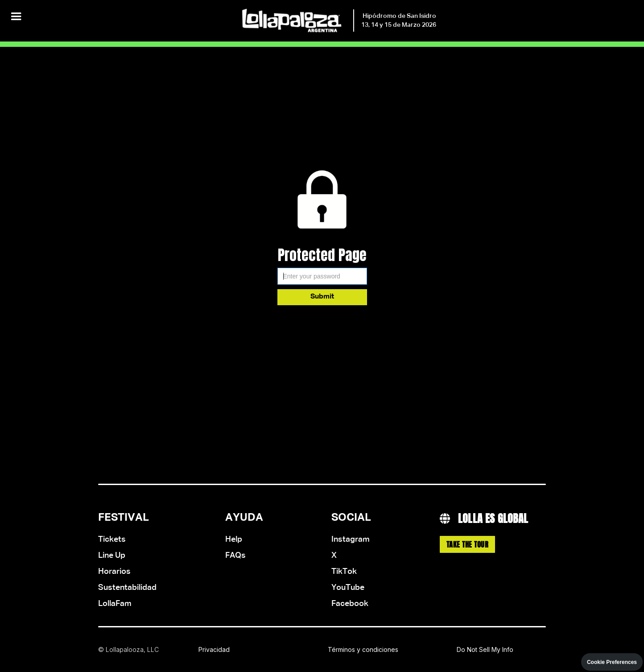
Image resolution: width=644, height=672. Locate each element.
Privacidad (214, 649)
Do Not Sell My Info (485, 649)
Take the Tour (468, 544)
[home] (338, 21)
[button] (16, 17)
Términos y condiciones (363, 649)
